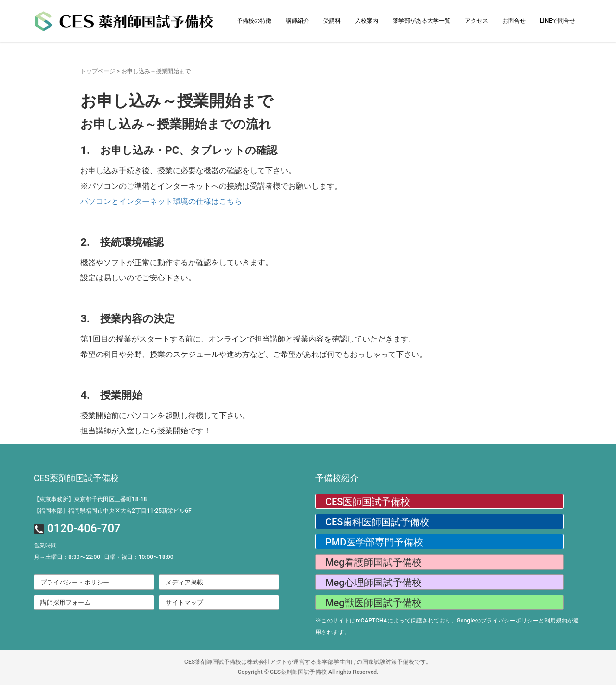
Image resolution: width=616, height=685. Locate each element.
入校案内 (367, 21)
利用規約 (556, 621)
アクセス (476, 21)
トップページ (98, 71)
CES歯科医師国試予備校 (377, 522)
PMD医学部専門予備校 (374, 542)
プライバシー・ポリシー (75, 582)
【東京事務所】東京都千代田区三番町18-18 (90, 499)
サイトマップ (184, 603)
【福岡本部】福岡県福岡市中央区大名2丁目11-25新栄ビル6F (113, 511)
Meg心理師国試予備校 (373, 583)
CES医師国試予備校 (368, 502)
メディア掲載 (184, 582)
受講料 (332, 21)
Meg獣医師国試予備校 (373, 603)
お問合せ (514, 21)
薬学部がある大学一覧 (422, 21)
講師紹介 (297, 21)
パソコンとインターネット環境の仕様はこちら (161, 201)
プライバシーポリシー (510, 621)
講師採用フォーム (65, 603)
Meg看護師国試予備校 (373, 562)
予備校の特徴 (254, 21)
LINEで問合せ (558, 21)
